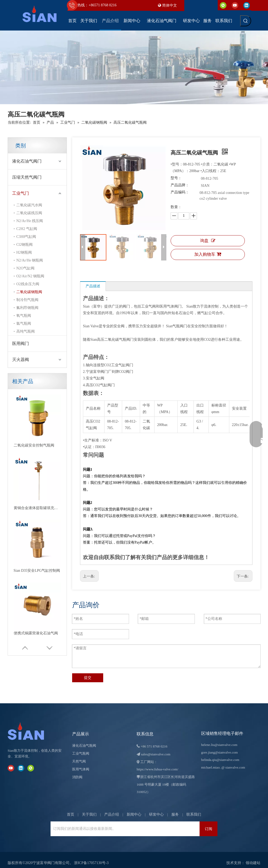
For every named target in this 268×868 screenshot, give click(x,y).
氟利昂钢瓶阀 (27, 308)
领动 (249, 857)
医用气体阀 (81, 763)
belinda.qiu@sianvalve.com (220, 754)
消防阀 (77, 771)
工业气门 (21, 193)
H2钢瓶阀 (24, 252)
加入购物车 (208, 254)
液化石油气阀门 (27, 161)
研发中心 (156, 808)
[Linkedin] (247, 5)
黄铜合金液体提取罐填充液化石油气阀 (37, 413)
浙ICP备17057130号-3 (91, 857)
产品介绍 (112, 808)
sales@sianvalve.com (156, 748)
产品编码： (180, 192)
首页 (71, 808)
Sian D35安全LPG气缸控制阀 (37, 428)
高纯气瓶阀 (26, 331)
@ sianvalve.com (233, 761)
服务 (175, 808)
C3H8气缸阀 (26, 237)
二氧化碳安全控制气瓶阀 (34, 398)
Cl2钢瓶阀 (24, 245)
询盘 (208, 241)
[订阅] (209, 823)
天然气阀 (79, 755)
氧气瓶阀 (24, 316)
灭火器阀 (21, 360)
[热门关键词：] (246, 21)
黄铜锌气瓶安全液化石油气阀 (37, 459)
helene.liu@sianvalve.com (219, 739)
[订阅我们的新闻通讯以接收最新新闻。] (124, 823)
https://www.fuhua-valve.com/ (157, 763)
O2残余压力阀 (28, 284)
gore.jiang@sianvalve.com (219, 746)
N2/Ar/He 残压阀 (30, 221)
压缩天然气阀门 (27, 177)
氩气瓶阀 (24, 323)
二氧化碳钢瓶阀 (29, 292)
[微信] (223, 5)
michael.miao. (211, 761)
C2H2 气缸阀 (27, 229)
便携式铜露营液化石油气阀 (36, 444)
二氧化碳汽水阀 (29, 205)
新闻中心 (134, 808)
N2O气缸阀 (25, 268)
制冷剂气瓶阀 (27, 300)
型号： (176, 178)
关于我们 (89, 808)
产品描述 (93, 286)
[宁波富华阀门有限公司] (31, 725)
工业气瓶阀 (81, 747)
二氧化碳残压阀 (29, 213)
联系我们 (194, 808)
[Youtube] (235, 5)
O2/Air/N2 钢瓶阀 (30, 276)
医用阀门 (21, 343)
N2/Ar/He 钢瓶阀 (30, 260)
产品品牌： (180, 185)
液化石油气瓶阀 (84, 739)
